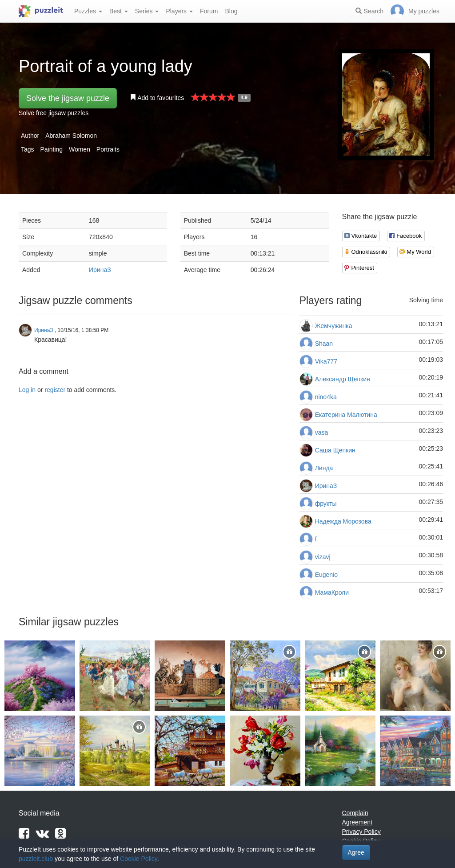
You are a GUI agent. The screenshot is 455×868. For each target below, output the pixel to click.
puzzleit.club (36, 859)
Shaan (324, 344)
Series (147, 11)
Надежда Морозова (343, 521)
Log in (27, 390)
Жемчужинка (334, 326)
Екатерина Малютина (346, 415)
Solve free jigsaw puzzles (54, 113)
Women (80, 149)
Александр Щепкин (343, 379)
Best (119, 11)
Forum (209, 11)
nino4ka (326, 397)
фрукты (326, 504)
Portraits (108, 149)
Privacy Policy (361, 832)
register (55, 390)
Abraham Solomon (71, 136)
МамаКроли (332, 592)
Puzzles (88, 11)
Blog (231, 11)
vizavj (323, 557)
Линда (324, 468)
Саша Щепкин (335, 450)
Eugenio (326, 575)
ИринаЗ (100, 270)
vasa (322, 432)
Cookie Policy (139, 859)
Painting (51, 149)
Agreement (357, 822)
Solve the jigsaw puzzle (68, 98)
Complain (355, 813)
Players (179, 11)
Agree (356, 852)
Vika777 (326, 361)
